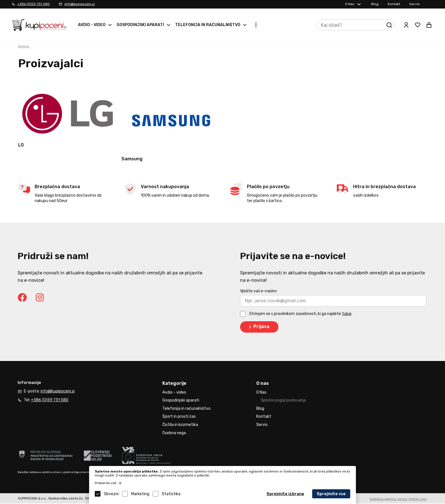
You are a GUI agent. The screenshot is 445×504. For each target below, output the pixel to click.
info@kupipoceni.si (80, 4)
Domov (24, 46)
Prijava (258, 328)
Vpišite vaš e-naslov (259, 292)
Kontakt (394, 4)
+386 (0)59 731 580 (33, 4)
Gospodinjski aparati (140, 25)
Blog (375, 4)
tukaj (347, 315)
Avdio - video (92, 25)
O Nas (350, 4)
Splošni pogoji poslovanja (283, 401)
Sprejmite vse (331, 494)
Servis (414, 4)
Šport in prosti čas (179, 417)
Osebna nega (174, 433)
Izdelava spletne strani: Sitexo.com (398, 500)
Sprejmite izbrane (285, 494)
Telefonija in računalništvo (208, 25)
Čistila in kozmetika (180, 426)
